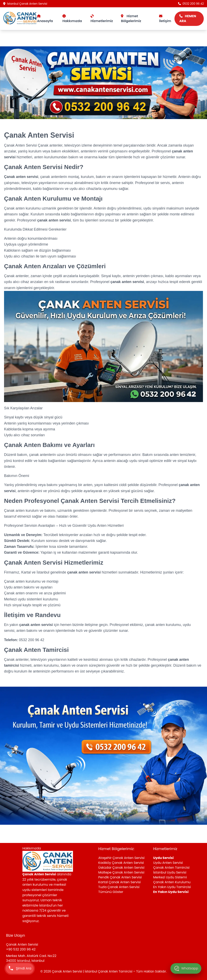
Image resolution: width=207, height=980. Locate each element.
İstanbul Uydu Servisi (170, 872)
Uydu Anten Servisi (168, 863)
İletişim (165, 19)
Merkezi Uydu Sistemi (170, 877)
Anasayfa (45, 19)
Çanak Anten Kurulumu (172, 882)
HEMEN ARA (188, 19)
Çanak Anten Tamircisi (171, 868)
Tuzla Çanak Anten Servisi (119, 887)
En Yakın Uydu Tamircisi (172, 887)
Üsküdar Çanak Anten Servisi (121, 868)
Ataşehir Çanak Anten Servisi (121, 858)
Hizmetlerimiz (102, 19)
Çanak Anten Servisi (21, 145)
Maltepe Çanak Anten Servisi (121, 872)
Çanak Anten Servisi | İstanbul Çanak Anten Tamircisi (92, 971)
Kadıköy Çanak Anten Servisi (121, 863)
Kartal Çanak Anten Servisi (119, 882)
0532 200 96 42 (191, 4)
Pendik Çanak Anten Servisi (120, 877)
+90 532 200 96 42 (21, 949)
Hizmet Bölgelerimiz (131, 19)
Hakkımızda (72, 19)
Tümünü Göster (111, 892)
